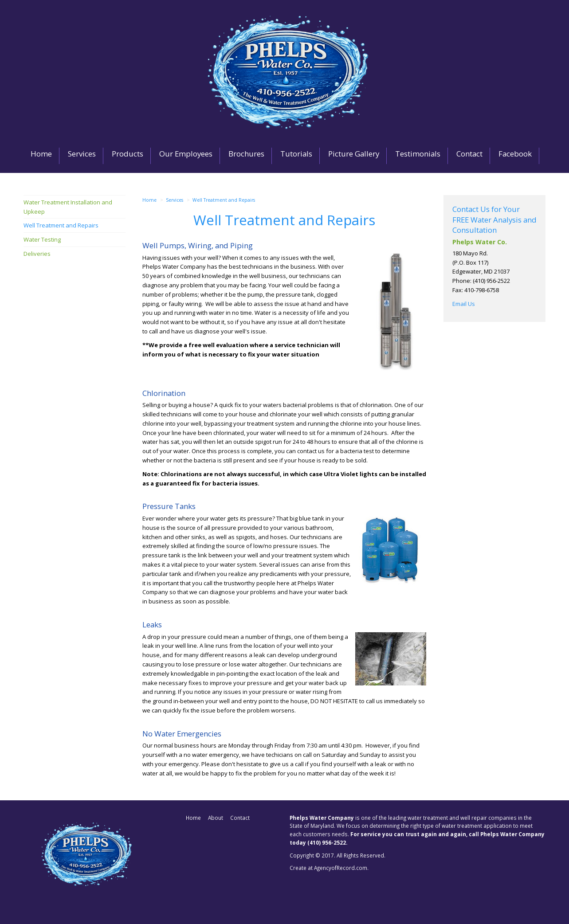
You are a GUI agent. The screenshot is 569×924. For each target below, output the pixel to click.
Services (175, 200)
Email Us (464, 304)
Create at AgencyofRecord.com (328, 868)
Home (149, 200)
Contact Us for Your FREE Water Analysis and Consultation (494, 219)
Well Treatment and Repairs (224, 200)
